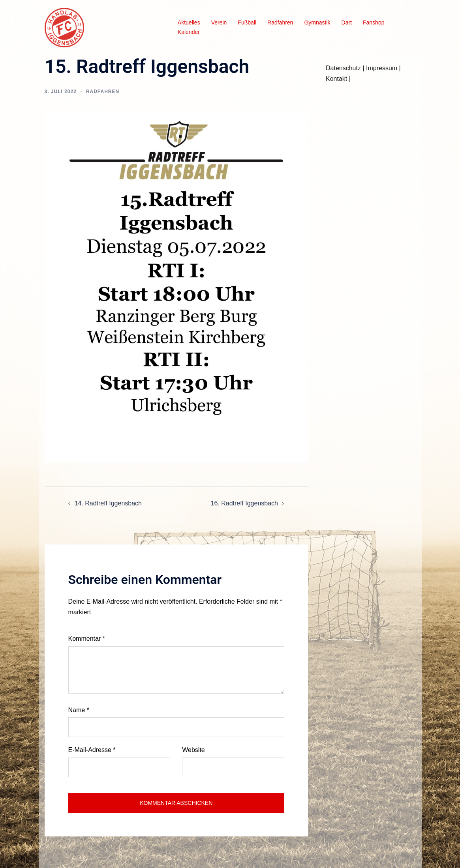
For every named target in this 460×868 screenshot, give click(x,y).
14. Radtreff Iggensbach (108, 503)
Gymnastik (317, 22)
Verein (219, 22)
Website (193, 750)
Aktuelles (189, 22)
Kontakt (336, 79)
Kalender (189, 32)
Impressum (382, 68)
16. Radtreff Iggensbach (245, 503)
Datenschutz (343, 68)
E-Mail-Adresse (92, 750)
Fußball (247, 22)
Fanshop (374, 22)
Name (79, 710)
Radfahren (280, 22)
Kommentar (87, 639)
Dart (347, 22)
